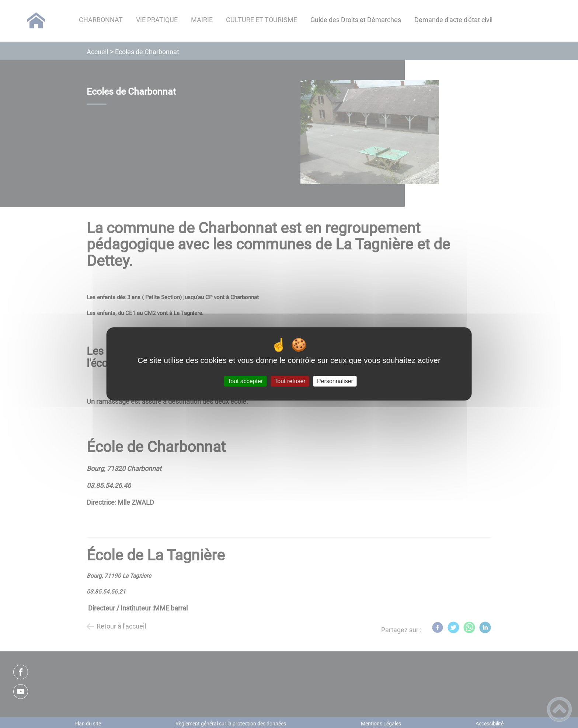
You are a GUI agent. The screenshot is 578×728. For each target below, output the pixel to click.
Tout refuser (290, 381)
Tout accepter (245, 381)
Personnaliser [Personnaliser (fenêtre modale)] (335, 381)
